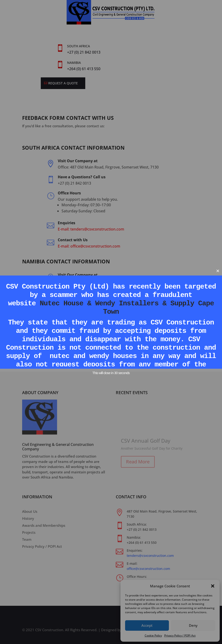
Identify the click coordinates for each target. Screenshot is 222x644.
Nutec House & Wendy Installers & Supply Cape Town (127, 308)
